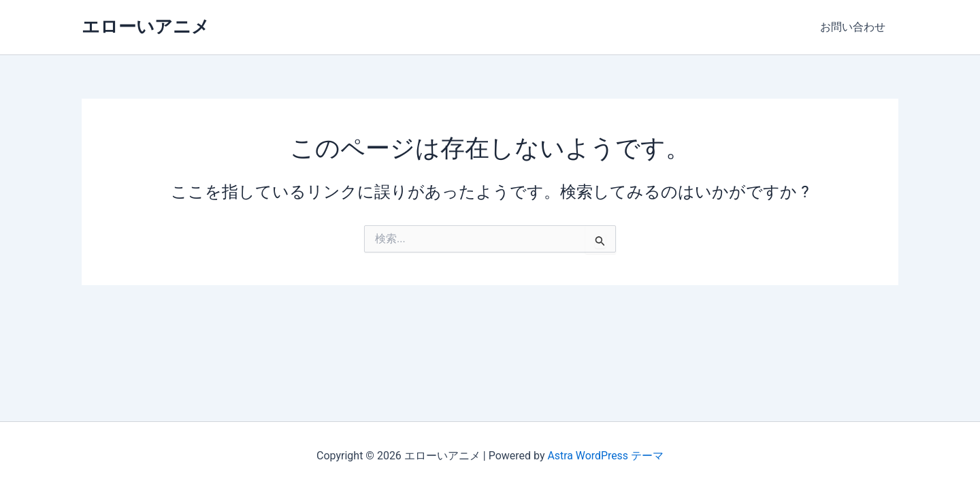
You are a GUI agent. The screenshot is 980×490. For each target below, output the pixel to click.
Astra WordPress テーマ (605, 456)
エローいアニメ (146, 27)
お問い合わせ (855, 27)
